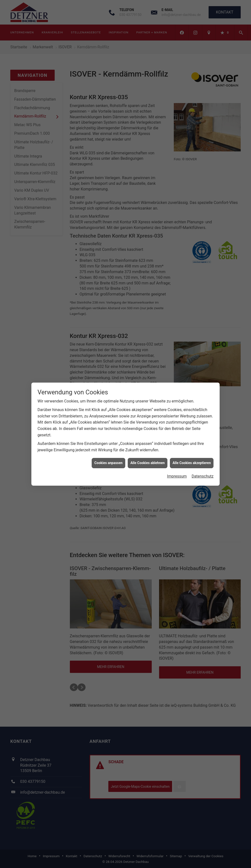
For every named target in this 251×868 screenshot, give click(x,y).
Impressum (177, 476)
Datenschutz (203, 476)
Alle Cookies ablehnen (148, 463)
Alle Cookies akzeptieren (192, 463)
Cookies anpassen (108, 463)
